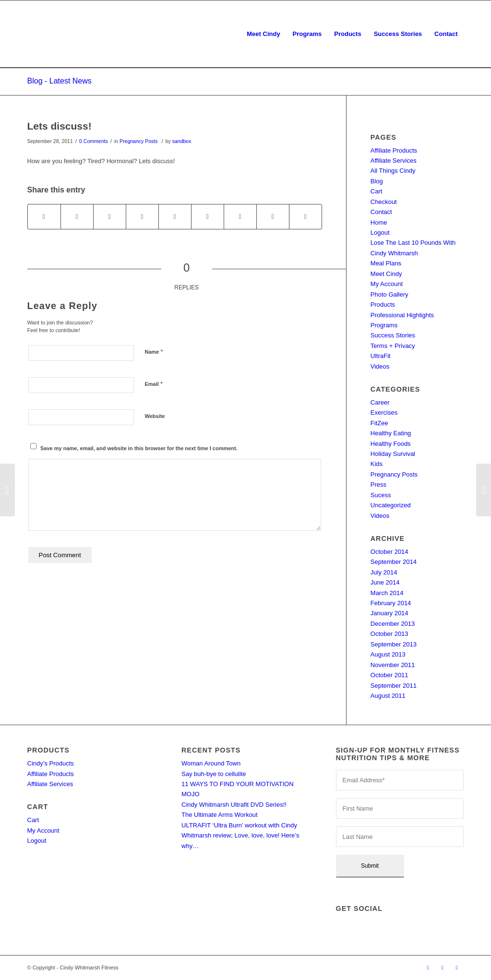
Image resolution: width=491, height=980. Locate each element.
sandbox (182, 141)
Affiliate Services (394, 161)
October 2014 (389, 552)
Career (380, 402)
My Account (387, 284)
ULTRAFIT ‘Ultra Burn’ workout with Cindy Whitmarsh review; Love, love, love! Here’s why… (240, 836)
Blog (377, 181)
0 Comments (94, 141)
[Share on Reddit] (273, 217)
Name (154, 352)
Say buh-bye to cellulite (214, 774)
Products (383, 305)
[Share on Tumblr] (208, 217)
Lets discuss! (60, 126)
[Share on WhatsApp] (110, 217)
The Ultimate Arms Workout (220, 815)
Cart (377, 191)
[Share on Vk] (240, 217)
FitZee (379, 423)
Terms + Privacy (393, 346)
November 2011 (393, 665)
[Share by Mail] (305, 217)
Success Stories (393, 335)
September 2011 (394, 686)
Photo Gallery (389, 294)
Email (154, 384)
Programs (384, 325)
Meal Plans (386, 263)
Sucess (381, 495)
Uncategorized (391, 505)
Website (155, 416)
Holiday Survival (393, 454)
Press (378, 484)
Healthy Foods (391, 444)
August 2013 (388, 654)
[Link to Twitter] (443, 968)
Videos (380, 366)
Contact (381, 212)
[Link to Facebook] (428, 968)
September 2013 (394, 644)
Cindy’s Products (51, 763)
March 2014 (387, 593)
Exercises (384, 412)
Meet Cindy (386, 274)
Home (379, 222)
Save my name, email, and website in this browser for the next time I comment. (139, 448)
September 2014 (394, 562)
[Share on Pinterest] (142, 217)
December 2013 (393, 624)
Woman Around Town (211, 763)
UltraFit (381, 356)
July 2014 (384, 572)
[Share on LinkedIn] (175, 217)
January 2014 (389, 613)
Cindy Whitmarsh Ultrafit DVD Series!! (234, 805)
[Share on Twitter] (77, 217)
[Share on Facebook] (44, 217)
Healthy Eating (391, 433)
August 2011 (388, 696)
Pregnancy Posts (139, 141)
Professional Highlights (402, 315)
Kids (377, 464)
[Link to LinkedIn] (457, 968)
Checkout (384, 202)
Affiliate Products (394, 150)
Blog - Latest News (60, 81)
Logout (380, 233)
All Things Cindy (393, 171)
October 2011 (389, 675)
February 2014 (391, 603)
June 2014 (385, 582)
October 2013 (389, 634)
